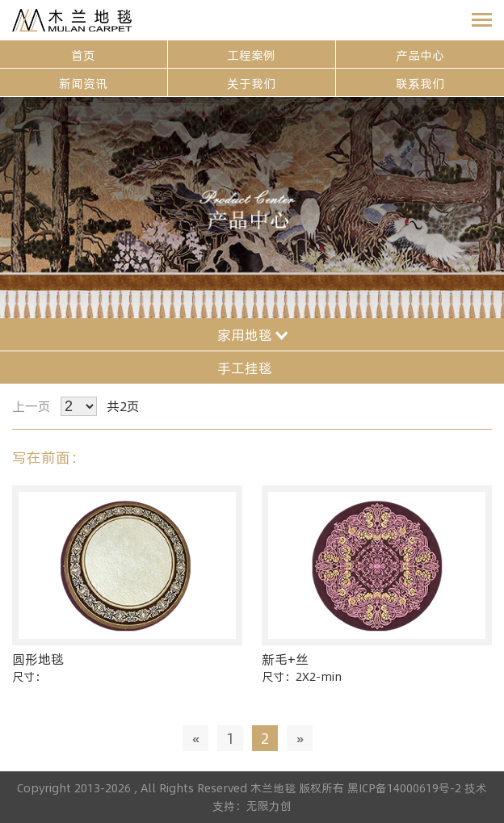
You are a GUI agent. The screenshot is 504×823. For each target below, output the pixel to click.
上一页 (31, 406)
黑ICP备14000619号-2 (406, 788)
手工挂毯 (252, 367)
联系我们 (420, 83)
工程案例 (251, 55)
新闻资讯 (83, 83)
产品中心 (420, 55)
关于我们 (251, 83)
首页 (83, 55)
